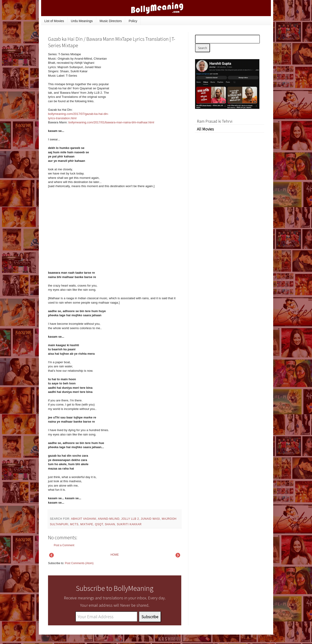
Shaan (110, 524)
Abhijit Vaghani (84, 519)
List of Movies (54, 21)
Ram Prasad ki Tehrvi (215, 121)
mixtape (87, 524)
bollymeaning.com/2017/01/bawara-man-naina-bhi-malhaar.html (111, 122)
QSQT (99, 524)
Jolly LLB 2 (130, 519)
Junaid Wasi (150, 519)
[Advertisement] (147, 83)
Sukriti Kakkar (129, 524)
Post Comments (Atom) (79, 563)
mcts (74, 524)
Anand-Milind (109, 519)
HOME (115, 555)
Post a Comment (64, 545)
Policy (133, 21)
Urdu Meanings (82, 21)
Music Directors (111, 21)
